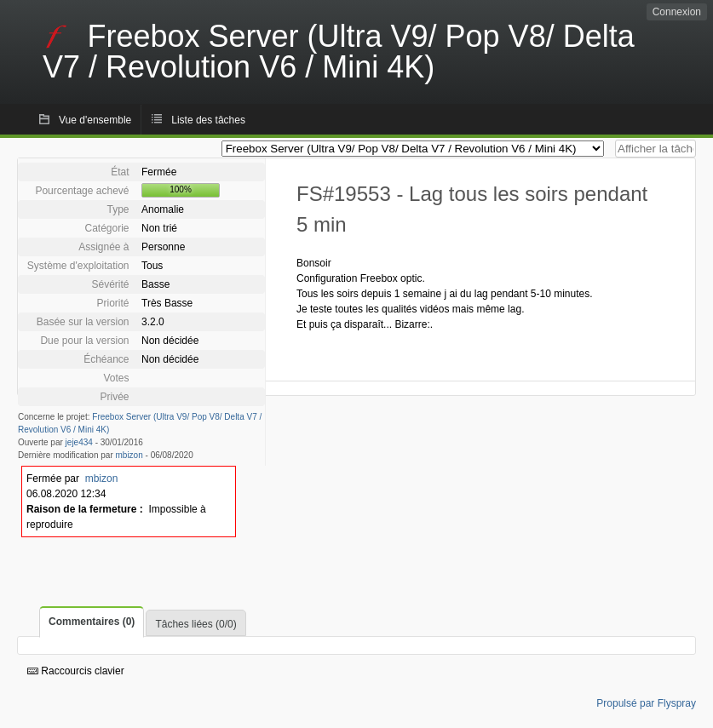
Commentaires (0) (92, 622)
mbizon (129, 455)
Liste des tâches (208, 120)
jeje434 (79, 442)
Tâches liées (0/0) (195, 624)
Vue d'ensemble (95, 120)
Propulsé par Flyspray (646, 703)
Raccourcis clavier (76, 671)
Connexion (677, 12)
